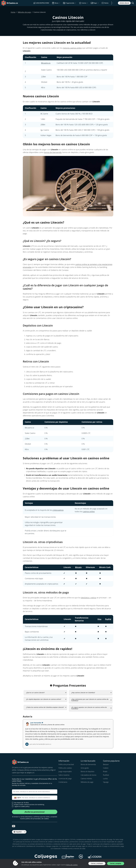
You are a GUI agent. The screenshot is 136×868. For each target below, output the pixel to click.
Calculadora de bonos (89, 775)
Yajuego (106, 782)
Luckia (105, 779)
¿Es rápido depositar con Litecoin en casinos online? (44, 699)
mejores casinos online (72, 48)
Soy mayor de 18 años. (21, 803)
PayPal (108, 619)
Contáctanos (63, 782)
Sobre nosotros (64, 775)
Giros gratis (85, 768)
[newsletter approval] (13, 804)
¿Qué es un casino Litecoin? (35, 693)
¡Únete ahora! (124, 3)
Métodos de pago (87, 782)
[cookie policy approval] (13, 806)
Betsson (106, 764)
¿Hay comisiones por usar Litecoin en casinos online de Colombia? (90, 700)
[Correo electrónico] (35, 792)
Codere (106, 768)
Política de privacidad (66, 764)
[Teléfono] (35, 798)
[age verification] (13, 803)
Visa (99, 619)
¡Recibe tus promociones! (35, 812)
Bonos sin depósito (88, 771)
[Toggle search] (133, 3)
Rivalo (105, 771)
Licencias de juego (65, 779)
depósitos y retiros (89, 598)
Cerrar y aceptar (116, 863)
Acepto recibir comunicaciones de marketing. (28, 805)
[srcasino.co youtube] (14, 826)
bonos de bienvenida (53, 152)
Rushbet (106, 775)
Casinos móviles (86, 779)
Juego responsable (65, 771)
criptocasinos (58, 510)
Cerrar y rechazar (97, 863)
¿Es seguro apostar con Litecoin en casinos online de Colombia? (89, 708)
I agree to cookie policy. (21, 806)
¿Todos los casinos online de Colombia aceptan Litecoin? (45, 707)
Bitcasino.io (46, 63)
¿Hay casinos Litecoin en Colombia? (83, 693)
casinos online (89, 511)
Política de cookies (65, 768)
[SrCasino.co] (13, 3)
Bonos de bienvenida (88, 764)
